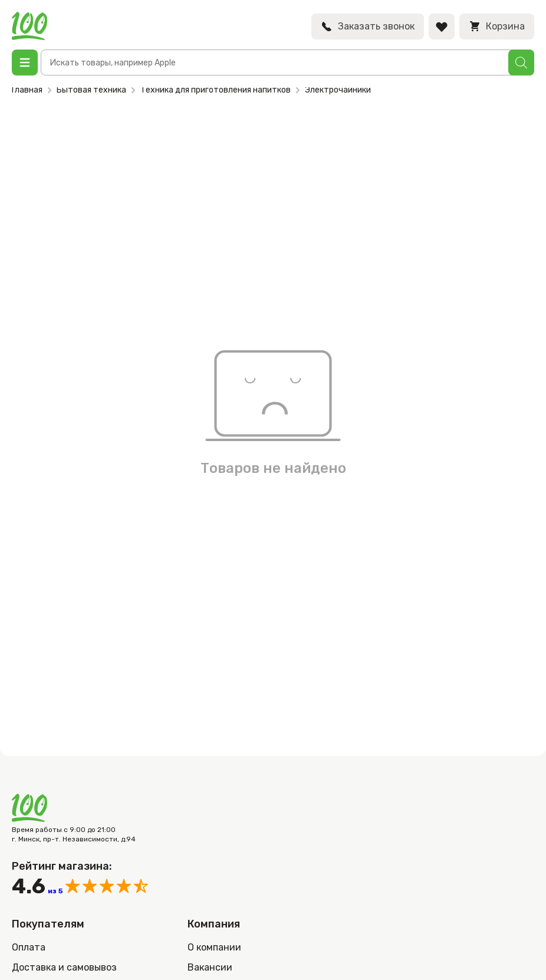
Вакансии (210, 967)
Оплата (29, 947)
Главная (27, 90)
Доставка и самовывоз (64, 967)
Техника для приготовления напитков (216, 90)
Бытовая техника (91, 90)
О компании (214, 947)
